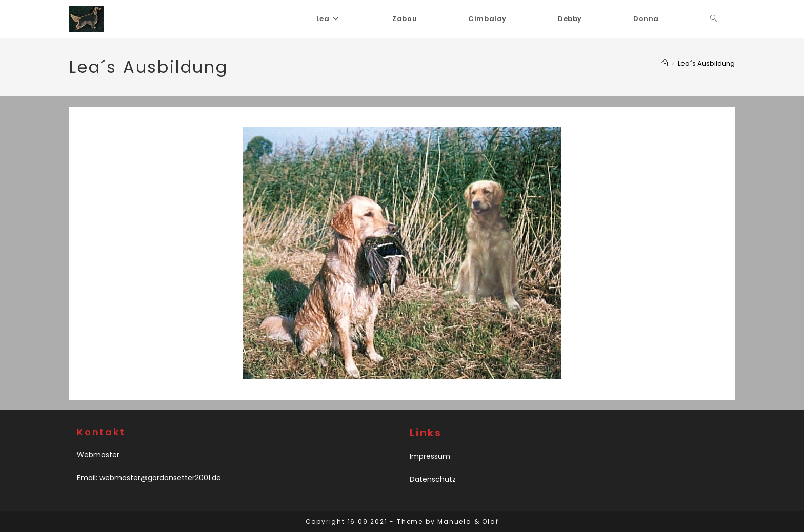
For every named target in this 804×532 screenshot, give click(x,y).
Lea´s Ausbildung (706, 63)
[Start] (665, 63)
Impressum (430, 456)
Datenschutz (433, 479)
